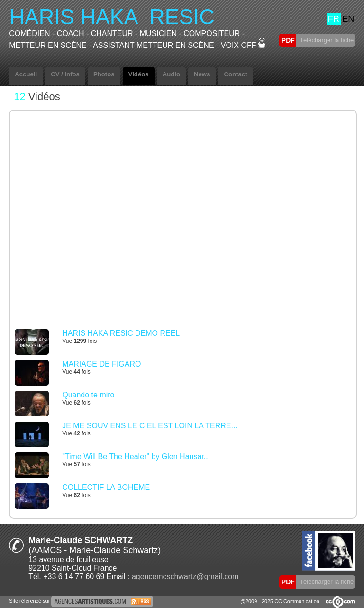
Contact (235, 74)
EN (348, 19)
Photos (104, 74)
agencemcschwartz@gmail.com (185, 576)
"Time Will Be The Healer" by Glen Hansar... (136, 456)
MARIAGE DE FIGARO (101, 364)
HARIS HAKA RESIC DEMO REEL (121, 333)
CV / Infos (65, 74)
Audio (171, 74)
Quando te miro (88, 395)
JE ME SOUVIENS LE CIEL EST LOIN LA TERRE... (150, 426)
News (202, 74)
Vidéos (139, 74)
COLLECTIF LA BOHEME (106, 487)
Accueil (26, 74)
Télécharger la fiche (326, 40)
